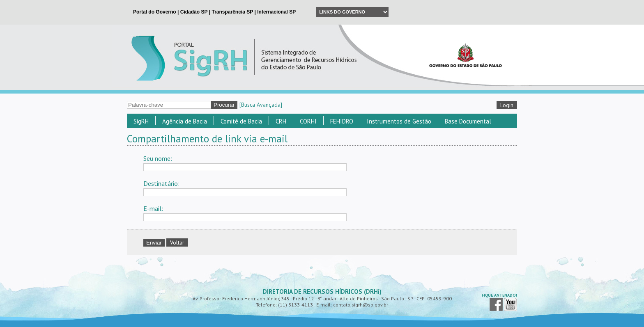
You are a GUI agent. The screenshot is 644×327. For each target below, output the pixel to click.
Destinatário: (161, 183)
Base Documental (468, 121)
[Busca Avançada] (261, 105)
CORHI (308, 121)
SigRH (141, 121)
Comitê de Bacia (241, 121)
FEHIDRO (342, 121)
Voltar (177, 242)
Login (507, 105)
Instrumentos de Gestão (399, 121)
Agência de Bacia (185, 121)
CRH (281, 121)
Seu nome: (158, 158)
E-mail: (153, 208)
